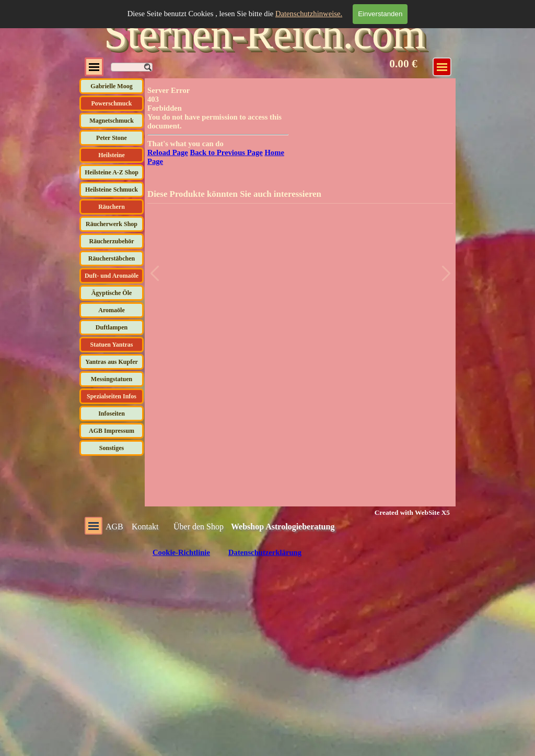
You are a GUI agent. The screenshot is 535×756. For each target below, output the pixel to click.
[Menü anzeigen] (442, 67)
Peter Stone (112, 138)
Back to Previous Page (226, 152)
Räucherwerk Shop (112, 224)
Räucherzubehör (112, 241)
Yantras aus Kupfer (112, 362)
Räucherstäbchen (112, 258)
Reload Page (168, 152)
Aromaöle (111, 310)
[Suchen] (132, 67)
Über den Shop (199, 527)
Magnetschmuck (112, 121)
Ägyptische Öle (112, 293)
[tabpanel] (406, 512)
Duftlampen (112, 327)
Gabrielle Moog (111, 86)
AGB (114, 527)
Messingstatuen (112, 379)
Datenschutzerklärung (265, 552)
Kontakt (145, 527)
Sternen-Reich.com (265, 34)
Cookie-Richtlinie (181, 552)
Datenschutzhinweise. (309, 14)
